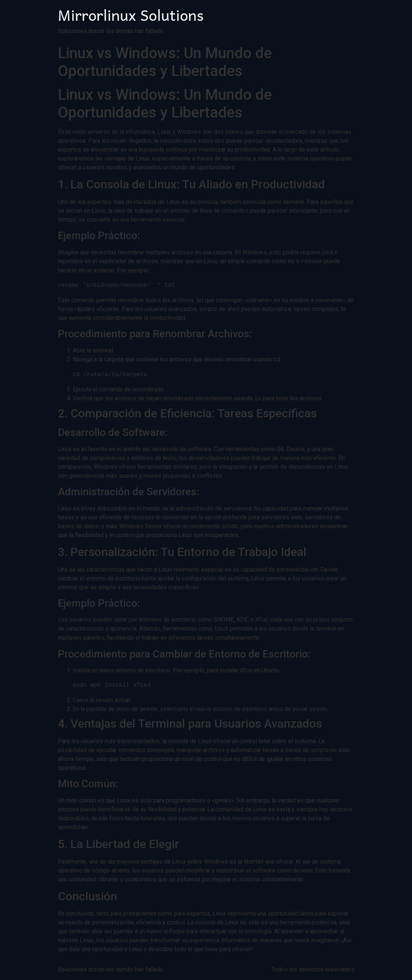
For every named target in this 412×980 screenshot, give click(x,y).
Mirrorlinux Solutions (131, 15)
